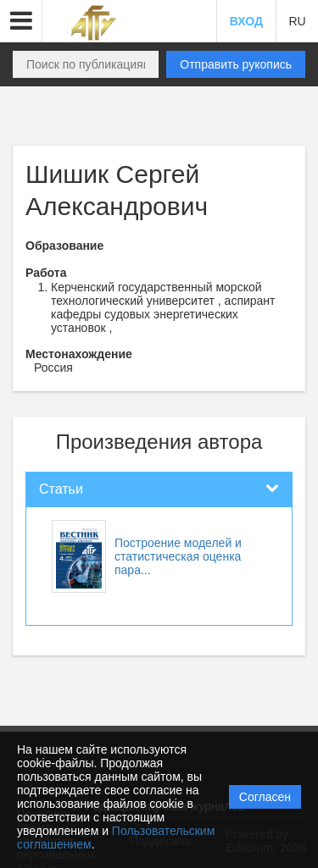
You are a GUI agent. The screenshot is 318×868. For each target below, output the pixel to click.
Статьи (61, 489)
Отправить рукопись (236, 64)
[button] (21, 21)
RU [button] (297, 21)
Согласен (265, 797)
